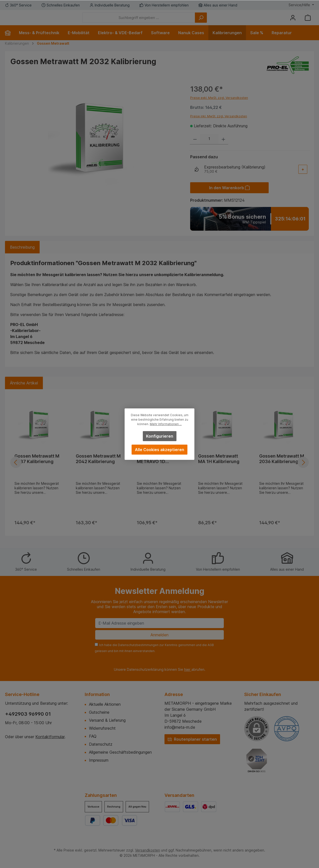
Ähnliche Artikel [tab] (24, 390)
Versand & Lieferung (107, 720)
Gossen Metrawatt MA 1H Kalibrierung (219, 466)
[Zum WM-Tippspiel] (249, 226)
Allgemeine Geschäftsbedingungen (120, 752)
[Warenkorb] (308, 21)
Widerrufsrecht (102, 728)
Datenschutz (101, 744)
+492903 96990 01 (28, 714)
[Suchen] (228, 21)
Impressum (99, 760)
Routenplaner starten (192, 739)
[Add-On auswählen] (303, 177)
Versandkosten (148, 850)
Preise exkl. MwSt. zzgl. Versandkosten (219, 105)
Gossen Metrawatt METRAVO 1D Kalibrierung (157, 466)
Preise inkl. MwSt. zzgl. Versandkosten (219, 124)
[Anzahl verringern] (195, 147)
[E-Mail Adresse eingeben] (159, 623)
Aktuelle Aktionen (105, 704)
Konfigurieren (160, 436)
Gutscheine (99, 712)
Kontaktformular (50, 737)
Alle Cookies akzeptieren (159, 450)
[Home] (10, 40)
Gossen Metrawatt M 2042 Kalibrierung (98, 466)
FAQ (93, 736)
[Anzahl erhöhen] (223, 147)
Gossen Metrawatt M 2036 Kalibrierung (282, 466)
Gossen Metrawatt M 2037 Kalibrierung (37, 466)
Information (97, 694)
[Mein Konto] (293, 21)
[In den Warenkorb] (229, 195)
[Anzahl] (209, 147)
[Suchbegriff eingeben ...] (166, 21)
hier (188, 669)
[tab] (22, 255)
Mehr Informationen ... (166, 424)
